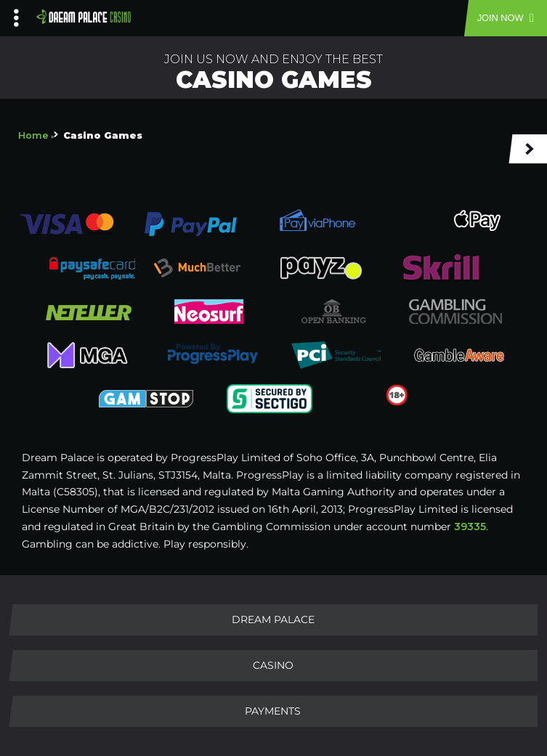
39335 (470, 527)
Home (33, 135)
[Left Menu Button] (16, 15)
